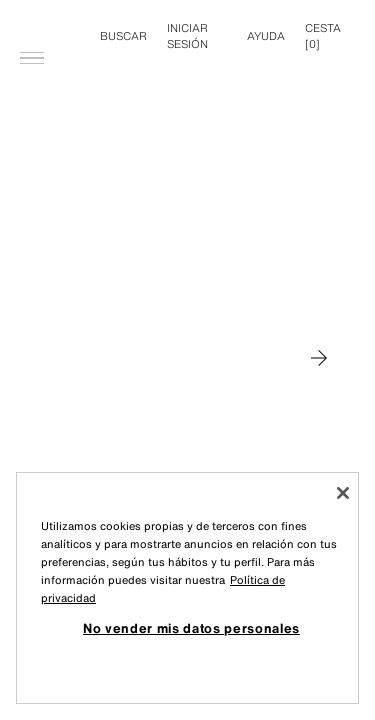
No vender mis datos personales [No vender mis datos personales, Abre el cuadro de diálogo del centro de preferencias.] (191, 628)
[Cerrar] (343, 493)
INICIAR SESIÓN (187, 36)
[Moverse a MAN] (319, 358)
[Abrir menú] (32, 26)
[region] (187, 588)
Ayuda (266, 36)
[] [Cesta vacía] (323, 36)
